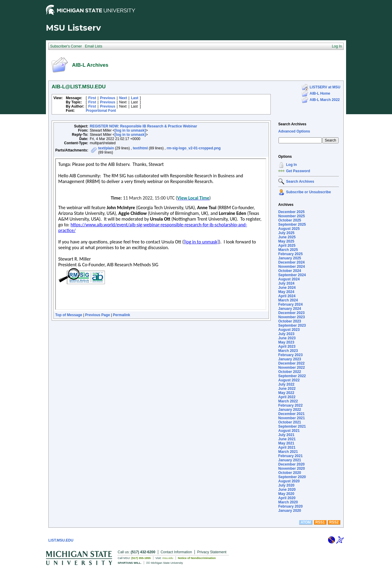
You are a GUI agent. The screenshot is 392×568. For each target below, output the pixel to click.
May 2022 (286, 393)
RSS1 (320, 522)
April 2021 (287, 447)
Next (123, 98)
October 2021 (290, 422)
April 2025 (287, 246)
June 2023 (287, 338)
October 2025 (290, 220)
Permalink (121, 315)
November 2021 (292, 418)
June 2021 (287, 439)
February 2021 (290, 456)
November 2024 (292, 267)
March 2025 (288, 250)
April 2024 (287, 296)
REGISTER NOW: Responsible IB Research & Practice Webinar (143, 126)
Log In (291, 165)
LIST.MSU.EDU (61, 540)
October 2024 (290, 271)
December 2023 (291, 313)
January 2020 (290, 511)
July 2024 (286, 283)
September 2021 (292, 426)
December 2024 (291, 262)
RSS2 (334, 522)
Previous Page (98, 315)
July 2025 (286, 233)
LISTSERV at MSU (325, 87)
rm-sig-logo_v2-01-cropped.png (194, 148)
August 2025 (289, 229)
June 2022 (287, 389)
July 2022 (286, 384)
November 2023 (292, 317)
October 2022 (290, 372)
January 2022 (290, 410)
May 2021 (286, 443)
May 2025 (286, 241)
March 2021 (288, 452)
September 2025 (292, 224)
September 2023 (292, 325)
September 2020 (292, 477)
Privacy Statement (212, 552)
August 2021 (289, 431)
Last (135, 98)
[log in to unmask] (130, 130)
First (92, 98)
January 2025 (290, 258)
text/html (140, 148)
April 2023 (287, 347)
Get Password (298, 171)
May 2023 (286, 342)
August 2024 (289, 279)
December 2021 (291, 414)
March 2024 (288, 300)
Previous (108, 98)
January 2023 (290, 359)
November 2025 (292, 216)
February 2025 (290, 254)
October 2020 (290, 473)
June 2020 (287, 490)
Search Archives (292, 124)
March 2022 (288, 401)
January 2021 (290, 460)
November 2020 (292, 469)
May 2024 (286, 292)
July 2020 (286, 485)
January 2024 (290, 309)
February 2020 (290, 506)
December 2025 (291, 212)
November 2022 (292, 368)
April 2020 (287, 498)
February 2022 (290, 405)
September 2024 (292, 275)
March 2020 (288, 502)
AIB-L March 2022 (325, 100)
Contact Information (176, 552)
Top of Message (69, 315)
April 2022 (287, 397)
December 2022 (291, 363)
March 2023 (288, 351)
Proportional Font (101, 111)
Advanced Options (294, 131)
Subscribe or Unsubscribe (308, 192)
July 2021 (286, 435)
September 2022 (292, 376)
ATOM (306, 522)
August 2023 (289, 330)
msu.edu (168, 558)
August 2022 (289, 380)
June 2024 (287, 288)
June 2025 (287, 237)
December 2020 (291, 464)
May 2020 (286, 494)
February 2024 (290, 304)
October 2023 (290, 321)
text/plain (106, 148)
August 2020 (289, 481)
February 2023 (290, 355)
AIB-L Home (320, 93)
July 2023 (286, 334)
